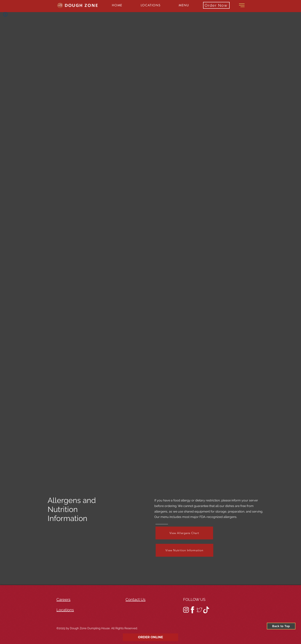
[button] (150, 5)
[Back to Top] (281, 626)
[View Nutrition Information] (184, 550)
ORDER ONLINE (151, 637)
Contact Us (136, 599)
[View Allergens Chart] (184, 533)
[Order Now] (216, 5)
